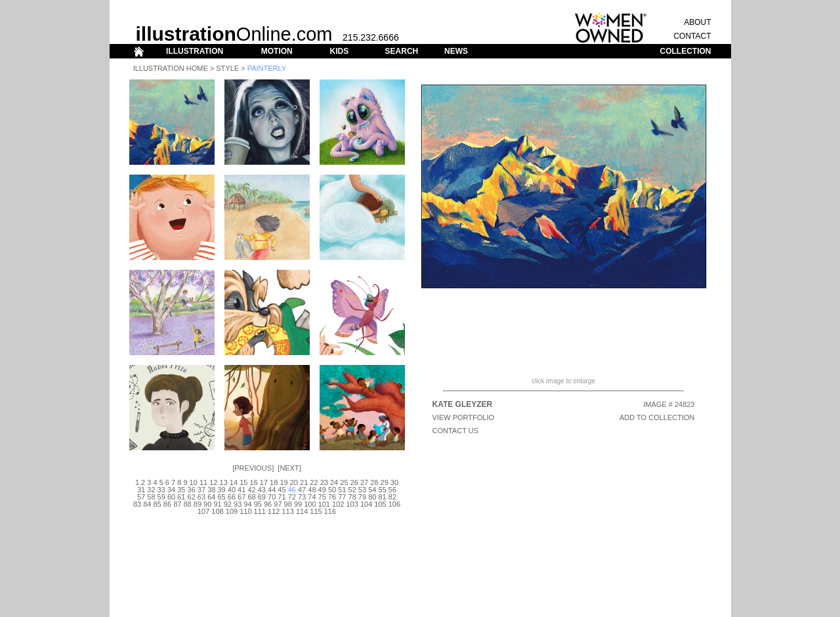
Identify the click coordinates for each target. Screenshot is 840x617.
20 (294, 482)
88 (187, 504)
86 (167, 504)
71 (282, 497)
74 (312, 497)
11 (203, 482)
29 (385, 482)
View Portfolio (464, 417)
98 (288, 504)
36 (192, 490)
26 (354, 482)
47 (302, 490)
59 (161, 497)
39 (221, 490)
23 (324, 482)
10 (194, 482)
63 (201, 497)
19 (283, 482)
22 (314, 482)
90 (207, 504)
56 (392, 490)
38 (211, 490)
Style (227, 68)
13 (224, 482)
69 (262, 497)
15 (243, 482)
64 (211, 497)
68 (251, 497)
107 (203, 511)
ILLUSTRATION (195, 51)
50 (332, 490)
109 (232, 511)
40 (232, 490)
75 (322, 497)
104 (366, 504)
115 (316, 511)
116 (330, 511)
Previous (253, 468)
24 (334, 482)
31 (141, 490)
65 (221, 497)
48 (312, 490)
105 (380, 504)
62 (192, 497)
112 (274, 511)
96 (268, 504)
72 (292, 497)
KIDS (339, 51)
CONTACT (692, 36)
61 (181, 497)
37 (201, 490)
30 (394, 482)
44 (272, 490)
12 (213, 482)
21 (304, 482)
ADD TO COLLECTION (657, 417)
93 (238, 504)
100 (310, 504)
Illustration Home (171, 68)
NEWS (456, 51)
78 (352, 497)
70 (272, 497)
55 (382, 490)
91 (217, 504)
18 (274, 482)
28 (374, 482)
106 (394, 504)
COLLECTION (686, 51)
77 (342, 497)
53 (362, 490)
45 (282, 490)
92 (228, 504)
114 (302, 511)
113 (287, 511)
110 (245, 511)
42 (251, 490)
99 (298, 504)
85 (157, 504)
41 (241, 490)
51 (342, 490)
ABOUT (697, 22)
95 (258, 504)
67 (241, 497)
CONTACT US (456, 431)
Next (289, 468)
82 (392, 497)
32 (151, 490)
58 (151, 497)
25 (344, 482)
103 (352, 504)
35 (181, 490)
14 (234, 482)
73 (302, 497)
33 (161, 490)
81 (382, 497)
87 (177, 504)
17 (264, 482)
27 (364, 482)
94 (247, 504)
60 (171, 497)
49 (322, 490)
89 (198, 504)
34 (171, 490)
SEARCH (402, 51)
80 (372, 497)
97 (278, 504)
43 (262, 490)
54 (372, 490)
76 (332, 497)
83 (137, 504)
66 (232, 497)
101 (324, 504)
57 (141, 497)
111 (260, 511)
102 (338, 504)
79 (362, 497)
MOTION (277, 51)
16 (253, 482)
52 (352, 490)
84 (147, 504)
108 (217, 511)
